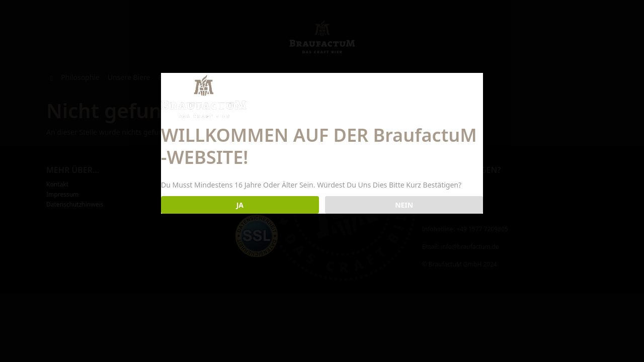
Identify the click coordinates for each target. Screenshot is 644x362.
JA (240, 205)
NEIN (404, 205)
